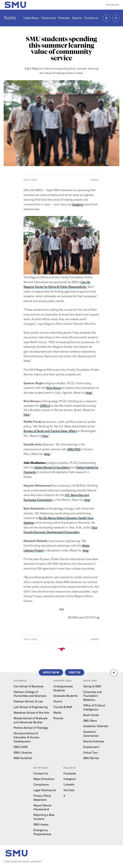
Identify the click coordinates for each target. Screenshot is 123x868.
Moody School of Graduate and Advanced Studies (31, 720)
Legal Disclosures (45, 790)
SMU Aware (41, 824)
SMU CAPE (21, 747)
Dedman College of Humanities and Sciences (30, 694)
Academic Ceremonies (91, 734)
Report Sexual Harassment (42, 807)
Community (49, 18)
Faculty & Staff (63, 707)
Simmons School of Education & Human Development (26, 737)
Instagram (70, 779)
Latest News (31, 18)
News (10, 18)
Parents (58, 718)
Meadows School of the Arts (31, 713)
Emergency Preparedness (42, 832)
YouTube (69, 790)
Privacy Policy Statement (42, 798)
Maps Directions (44, 779)
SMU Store (90, 721)
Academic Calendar (96, 726)
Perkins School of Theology (31, 728)
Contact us (91, 18)
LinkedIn (69, 784)
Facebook (70, 773)
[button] (114, 673)
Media (57, 713)
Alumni (58, 701)
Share (94, 180)
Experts (77, 18)
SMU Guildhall (23, 758)
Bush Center (91, 715)
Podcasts (64, 18)
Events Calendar (94, 741)
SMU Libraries (23, 753)
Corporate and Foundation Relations (92, 696)
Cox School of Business (29, 686)
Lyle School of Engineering (31, 707)
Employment (91, 747)
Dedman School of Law (28, 701)
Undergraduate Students (63, 688)
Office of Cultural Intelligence (94, 707)
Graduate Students (65, 696)
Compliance (41, 784)
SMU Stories (91, 758)
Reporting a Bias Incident (44, 817)
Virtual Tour (91, 753)
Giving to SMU (92, 686)
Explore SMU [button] (113, 5)
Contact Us (41, 773)
